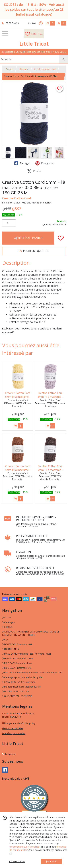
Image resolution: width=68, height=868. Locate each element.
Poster (34, 171)
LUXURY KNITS (10, 649)
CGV (5, 640)
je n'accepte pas (17, 861)
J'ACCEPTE (51, 861)
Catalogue (8, 622)
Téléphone (9, 754)
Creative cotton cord (45, 69)
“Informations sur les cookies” (25, 847)
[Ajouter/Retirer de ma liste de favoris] (61, 238)
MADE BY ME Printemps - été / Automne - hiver (27, 654)
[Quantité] (9, 223)
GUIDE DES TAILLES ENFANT (17, 696)
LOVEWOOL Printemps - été (17, 644)
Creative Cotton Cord (17, 198)
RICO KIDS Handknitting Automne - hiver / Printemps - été (32, 673)
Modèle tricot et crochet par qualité (21, 687)
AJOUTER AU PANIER (28, 238)
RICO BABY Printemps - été (17, 668)
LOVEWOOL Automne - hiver (18, 658)
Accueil (9, 69)
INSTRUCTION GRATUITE (16, 691)
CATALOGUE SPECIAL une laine (19, 682)
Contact (32, 23)
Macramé (24, 69)
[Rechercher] (64, 59)
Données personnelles (14, 733)
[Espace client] (41, 23)
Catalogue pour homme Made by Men (23, 677)
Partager (22, 163)
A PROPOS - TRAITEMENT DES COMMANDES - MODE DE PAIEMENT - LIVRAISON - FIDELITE (31, 633)
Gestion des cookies (13, 728)
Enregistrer (45, 163)
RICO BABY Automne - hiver (17, 663)
